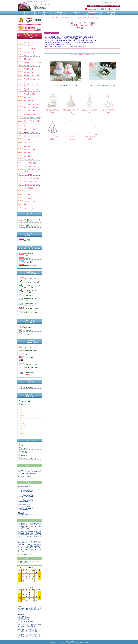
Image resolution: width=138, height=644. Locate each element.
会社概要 (106, 2)
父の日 (22, 420)
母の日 (22, 418)
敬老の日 (22, 426)
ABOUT (43, 13)
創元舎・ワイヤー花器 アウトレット (82, 55)
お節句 (22, 415)
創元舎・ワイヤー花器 (92, 18)
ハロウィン (23, 428)
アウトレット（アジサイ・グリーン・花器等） (82, 23)
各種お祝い (23, 434)
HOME (26, 13)
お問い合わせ (114, 2)
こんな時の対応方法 (25, 554)
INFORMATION (112, 13)
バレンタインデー (25, 412)
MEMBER (77, 13)
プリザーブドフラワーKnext (70, 643)
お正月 (22, 410)
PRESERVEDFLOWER (94, 13)
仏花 (21, 407)
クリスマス (23, 431)
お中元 (22, 423)
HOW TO (60, 13)
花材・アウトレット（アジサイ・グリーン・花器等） (67, 18)
